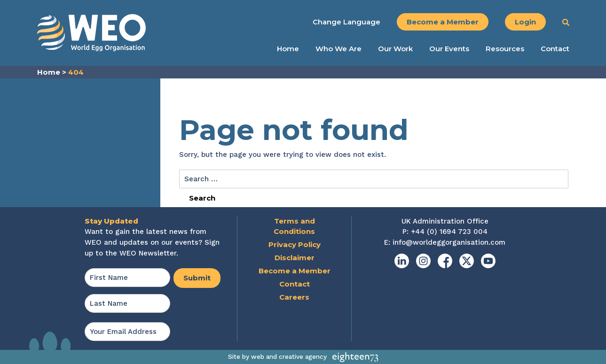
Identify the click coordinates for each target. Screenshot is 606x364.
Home (288, 49)
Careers (294, 297)
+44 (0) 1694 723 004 (449, 232)
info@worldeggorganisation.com (449, 242)
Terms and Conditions (294, 226)
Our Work (395, 49)
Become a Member (443, 22)
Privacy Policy (295, 244)
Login (525, 22)
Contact (555, 49)
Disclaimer (295, 258)
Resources (505, 49)
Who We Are (338, 49)
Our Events (449, 49)
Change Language (346, 22)
